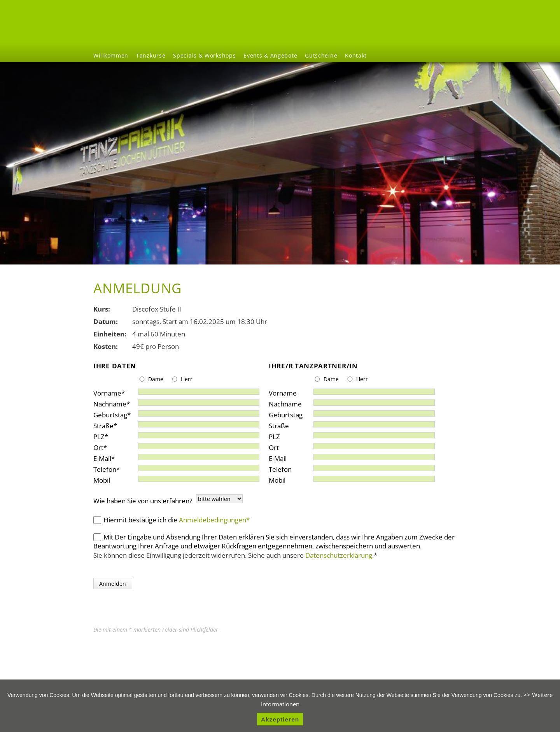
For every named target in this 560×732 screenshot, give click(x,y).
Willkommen (111, 55)
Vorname (109, 391)
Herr (187, 379)
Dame (156, 379)
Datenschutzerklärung (339, 555)
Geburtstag (112, 413)
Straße (108, 424)
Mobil (102, 479)
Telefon (108, 468)
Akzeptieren (280, 719)
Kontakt (356, 55)
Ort (108, 446)
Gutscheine (321, 55)
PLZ (108, 435)
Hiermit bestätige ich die (177, 520)
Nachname (112, 402)
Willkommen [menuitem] (395, 23)
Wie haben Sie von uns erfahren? (143, 501)
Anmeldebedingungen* (214, 520)
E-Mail (108, 457)
